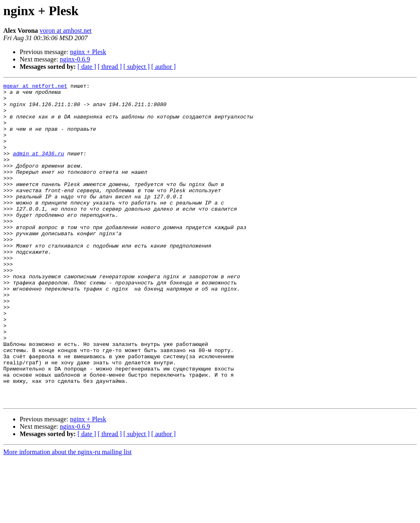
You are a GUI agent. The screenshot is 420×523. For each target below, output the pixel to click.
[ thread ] (110, 67)
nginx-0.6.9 (75, 59)
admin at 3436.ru (38, 168)
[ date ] (87, 67)
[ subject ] (137, 67)
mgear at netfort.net (35, 87)
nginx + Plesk (88, 52)
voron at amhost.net (66, 31)
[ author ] (164, 67)
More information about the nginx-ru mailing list (67, 516)
